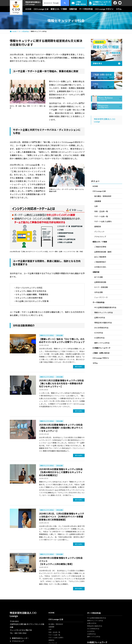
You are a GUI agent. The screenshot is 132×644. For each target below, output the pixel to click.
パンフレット (99, 232)
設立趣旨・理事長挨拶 (103, 196)
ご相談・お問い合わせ (101, 353)
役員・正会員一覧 (101, 211)
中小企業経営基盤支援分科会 (105, 307)
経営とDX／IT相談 (100, 242)
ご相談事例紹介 (100, 262)
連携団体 (98, 227)
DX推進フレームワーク (101, 348)
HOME (95, 186)
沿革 (96, 206)
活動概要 (98, 201)
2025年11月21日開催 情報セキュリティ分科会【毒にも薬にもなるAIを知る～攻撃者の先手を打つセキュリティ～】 (61, 383)
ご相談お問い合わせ (79, 3)
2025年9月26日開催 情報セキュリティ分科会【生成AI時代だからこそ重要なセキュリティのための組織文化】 (61, 472)
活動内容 (96, 272)
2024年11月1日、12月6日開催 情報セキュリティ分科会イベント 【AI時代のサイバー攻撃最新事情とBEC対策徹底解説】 (62, 517)
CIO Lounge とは (99, 191)
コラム (95, 363)
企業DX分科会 (100, 318)
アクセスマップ (100, 237)
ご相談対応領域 (100, 247)
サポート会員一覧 (101, 216)
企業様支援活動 (100, 282)
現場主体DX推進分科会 (103, 323)
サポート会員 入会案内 (103, 221)
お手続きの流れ (100, 267)
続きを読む (79, 367)
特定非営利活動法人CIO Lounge (33, 3)
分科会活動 (59, 335)
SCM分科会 (99, 333)
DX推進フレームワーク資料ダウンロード (100, 3)
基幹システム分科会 (102, 343)
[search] (52, 3)
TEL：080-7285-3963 (18, 633)
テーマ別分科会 (99, 302)
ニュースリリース (101, 297)
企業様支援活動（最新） (104, 252)
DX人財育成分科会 (101, 328)
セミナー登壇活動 (101, 287)
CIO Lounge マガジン (101, 358)
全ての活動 (99, 277)
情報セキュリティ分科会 (47, 335)
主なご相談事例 (100, 257)
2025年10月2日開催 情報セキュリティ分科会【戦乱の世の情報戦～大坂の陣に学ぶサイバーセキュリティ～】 (61, 428)
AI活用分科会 (99, 338)
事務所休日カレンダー (19, 638)
